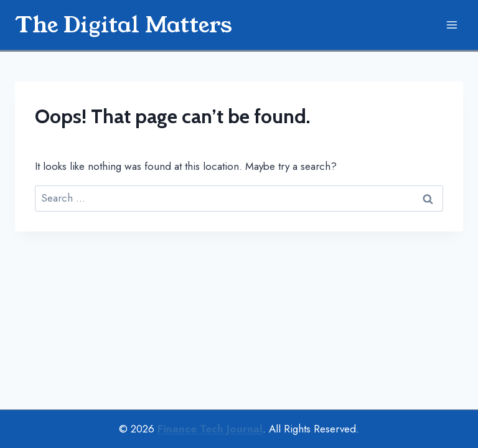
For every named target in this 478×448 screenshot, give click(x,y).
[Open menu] (452, 25)
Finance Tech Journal (210, 429)
